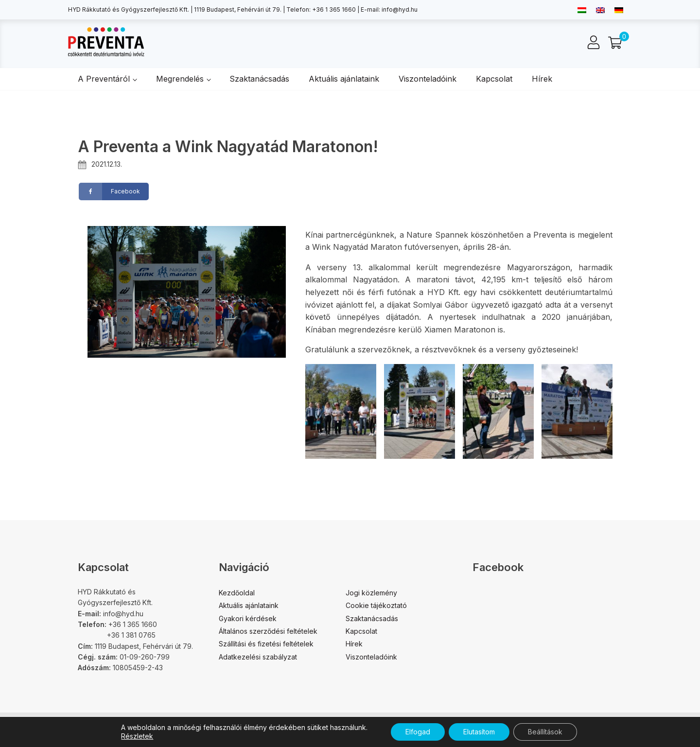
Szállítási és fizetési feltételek (266, 644)
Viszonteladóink (428, 79)
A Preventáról (104, 79)
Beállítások (545, 732)
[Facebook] (114, 191)
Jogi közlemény (371, 593)
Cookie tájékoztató (376, 605)
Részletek (137, 736)
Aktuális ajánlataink (344, 79)
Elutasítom (479, 732)
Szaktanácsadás (259, 79)
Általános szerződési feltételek (268, 631)
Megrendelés (180, 79)
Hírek (542, 79)
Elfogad (418, 732)
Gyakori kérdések (248, 618)
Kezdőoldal (237, 593)
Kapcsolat (494, 79)
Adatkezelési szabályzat (258, 657)
